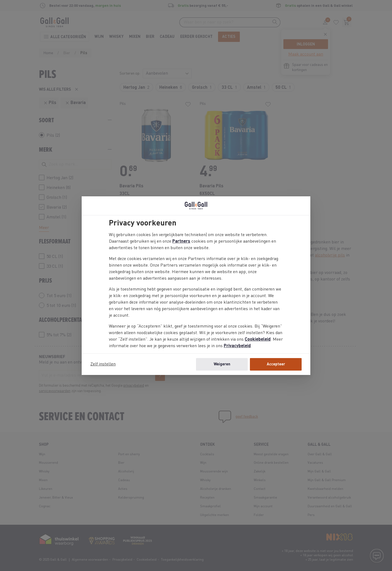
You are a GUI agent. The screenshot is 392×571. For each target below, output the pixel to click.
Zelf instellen (103, 364)
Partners (181, 242)
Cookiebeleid (258, 340)
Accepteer (276, 364)
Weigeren (222, 364)
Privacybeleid (237, 346)
